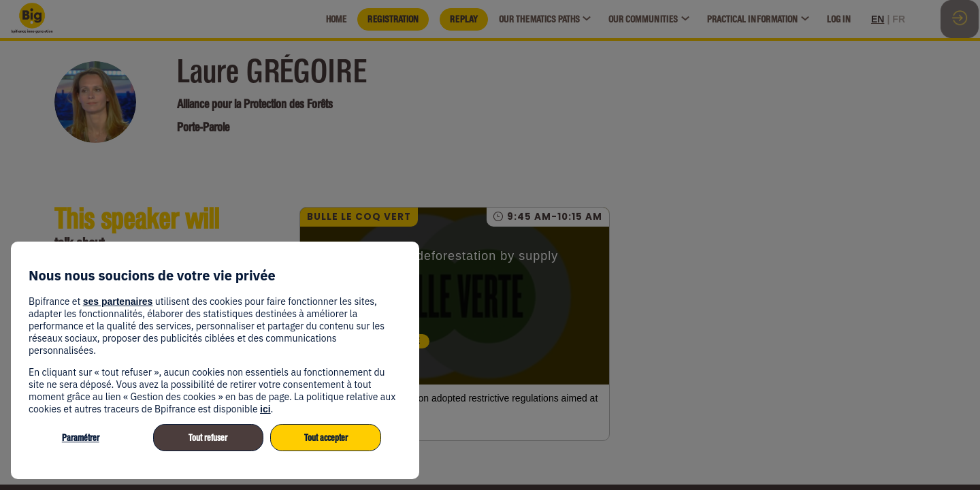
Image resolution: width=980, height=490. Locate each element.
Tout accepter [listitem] (326, 438)
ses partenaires (118, 301)
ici (265, 409)
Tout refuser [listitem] (208, 438)
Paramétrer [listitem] (81, 438)
